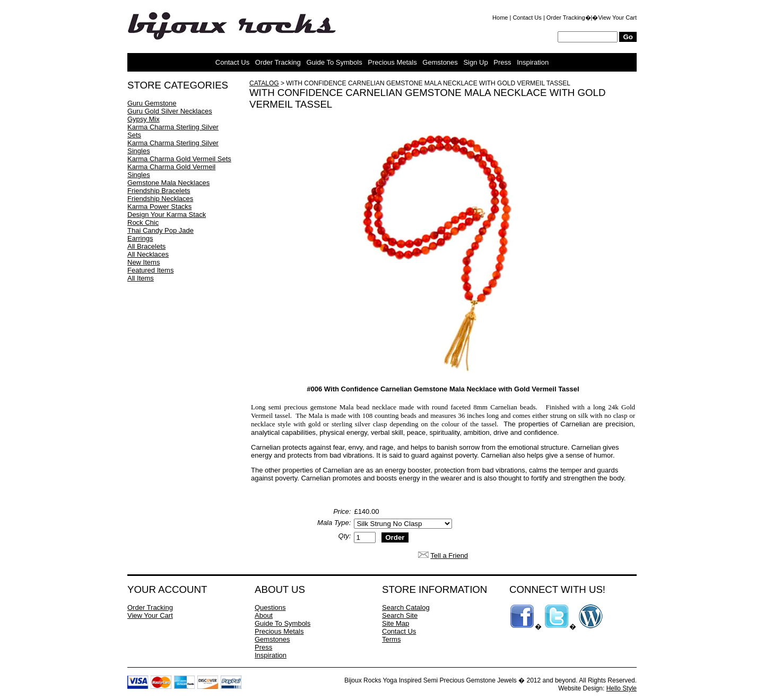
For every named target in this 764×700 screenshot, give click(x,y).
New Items (144, 262)
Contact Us (527, 17)
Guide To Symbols (334, 62)
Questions (270, 607)
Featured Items (150, 270)
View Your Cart (617, 17)
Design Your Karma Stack (167, 215)
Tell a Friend (449, 555)
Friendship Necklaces (160, 199)
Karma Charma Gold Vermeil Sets (179, 159)
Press (502, 62)
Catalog (264, 83)
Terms (391, 639)
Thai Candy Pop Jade (160, 230)
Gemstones (440, 62)
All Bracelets (146, 246)
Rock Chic (143, 222)
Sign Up (475, 62)
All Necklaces (148, 254)
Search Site (400, 615)
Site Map (396, 623)
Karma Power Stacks (159, 207)
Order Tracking (566, 17)
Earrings (140, 238)
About (264, 615)
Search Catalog (406, 607)
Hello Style (622, 688)
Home (500, 17)
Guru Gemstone (152, 103)
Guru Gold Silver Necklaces (170, 111)
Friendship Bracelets (159, 191)
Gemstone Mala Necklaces (168, 183)
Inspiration (533, 62)
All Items (141, 278)
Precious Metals (392, 62)
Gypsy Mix (144, 119)
